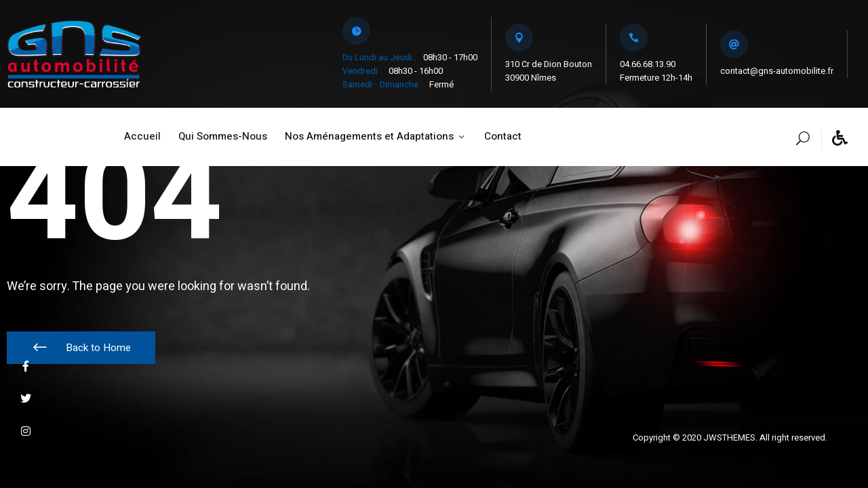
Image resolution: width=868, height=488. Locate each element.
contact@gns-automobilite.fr (777, 71)
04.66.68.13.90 (648, 64)
